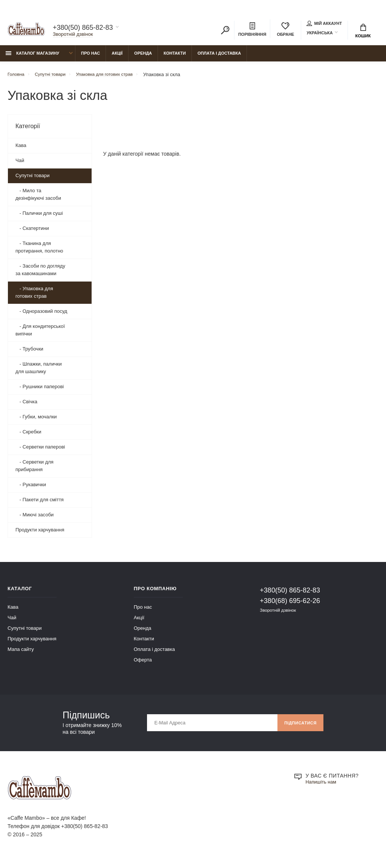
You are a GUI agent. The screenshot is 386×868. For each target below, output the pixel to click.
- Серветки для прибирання (34, 469)
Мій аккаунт (324, 24)
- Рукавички (31, 488)
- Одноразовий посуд (41, 315)
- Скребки (28, 436)
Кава (21, 149)
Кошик (363, 32)
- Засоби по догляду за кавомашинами (40, 273)
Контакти (175, 57)
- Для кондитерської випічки (40, 334)
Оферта (143, 664)
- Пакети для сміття (40, 503)
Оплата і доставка (219, 57)
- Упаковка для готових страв (34, 296)
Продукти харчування (40, 534)
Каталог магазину (32, 57)
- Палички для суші (39, 217)
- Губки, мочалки (36, 420)
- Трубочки (29, 353)
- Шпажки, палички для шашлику (39, 371)
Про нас (90, 57)
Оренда (143, 57)
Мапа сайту (21, 653)
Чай (20, 164)
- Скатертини (32, 232)
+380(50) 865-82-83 (83, 29)
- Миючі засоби (34, 518)
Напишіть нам (323, 786)
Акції (117, 57)
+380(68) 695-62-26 (290, 605)
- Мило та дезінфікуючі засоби (38, 198)
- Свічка (26, 405)
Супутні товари (33, 179)
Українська (319, 34)
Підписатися (298, 727)
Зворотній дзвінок (73, 35)
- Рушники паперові (40, 390)
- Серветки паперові (40, 451)
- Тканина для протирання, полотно (39, 251)
